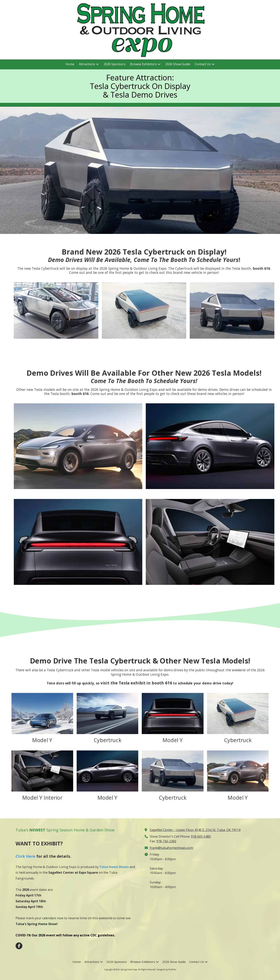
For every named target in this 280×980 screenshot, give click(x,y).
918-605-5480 (201, 836)
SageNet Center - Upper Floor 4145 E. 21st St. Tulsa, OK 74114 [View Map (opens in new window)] (195, 830)
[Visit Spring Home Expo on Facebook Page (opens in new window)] (19, 946)
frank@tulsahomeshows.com (171, 848)
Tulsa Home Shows (114, 867)
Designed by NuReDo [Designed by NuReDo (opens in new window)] (166, 969)
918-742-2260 (166, 841)
